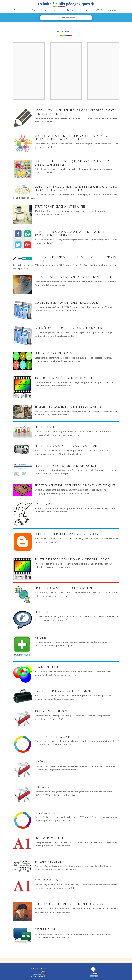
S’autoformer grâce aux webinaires (60, 206)
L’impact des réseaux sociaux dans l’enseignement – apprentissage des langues (71, 233)
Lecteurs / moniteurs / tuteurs (57, 737)
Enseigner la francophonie (79, 10)
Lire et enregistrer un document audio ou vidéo (69, 904)
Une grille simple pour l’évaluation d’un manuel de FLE (74, 277)
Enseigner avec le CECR (51, 838)
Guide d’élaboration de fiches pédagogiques (67, 302)
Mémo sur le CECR (47, 813)
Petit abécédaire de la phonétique (59, 353)
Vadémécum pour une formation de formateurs (69, 328)
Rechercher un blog (49, 427)
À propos (112, 10)
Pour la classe (20, 10)
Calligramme (44, 504)
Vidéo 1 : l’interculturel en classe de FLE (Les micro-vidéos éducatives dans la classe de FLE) (76, 188)
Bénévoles (42, 762)
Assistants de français (51, 711)
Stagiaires (42, 787)
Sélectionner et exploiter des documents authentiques (75, 485)
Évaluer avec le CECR (49, 861)
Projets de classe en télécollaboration (63, 588)
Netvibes (41, 637)
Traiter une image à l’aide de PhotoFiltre (64, 378)
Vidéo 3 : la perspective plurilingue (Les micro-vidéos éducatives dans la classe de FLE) (72, 137)
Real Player (43, 612)
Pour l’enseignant (40, 10)
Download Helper (47, 667)
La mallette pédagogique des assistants (64, 691)
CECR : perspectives (48, 880)
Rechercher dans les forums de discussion (65, 466)
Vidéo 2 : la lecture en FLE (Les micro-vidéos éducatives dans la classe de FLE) (74, 163)
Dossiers (57, 10)
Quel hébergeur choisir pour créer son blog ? (68, 534)
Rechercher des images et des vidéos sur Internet (70, 446)
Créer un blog (45, 929)
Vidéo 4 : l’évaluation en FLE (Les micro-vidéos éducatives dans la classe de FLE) (75, 112)
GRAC (99, 10)
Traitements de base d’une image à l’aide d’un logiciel (73, 559)
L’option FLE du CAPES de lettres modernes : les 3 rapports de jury (76, 259)
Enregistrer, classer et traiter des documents (68, 406)
